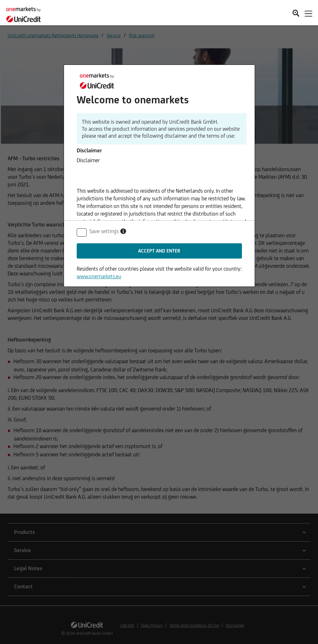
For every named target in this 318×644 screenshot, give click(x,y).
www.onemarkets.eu (99, 276)
